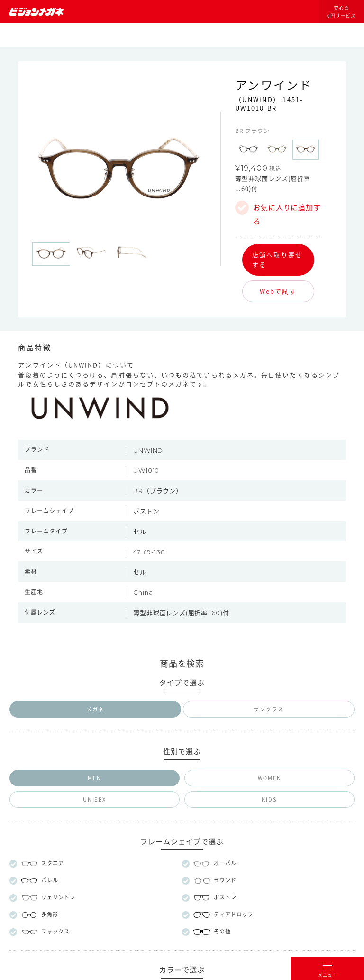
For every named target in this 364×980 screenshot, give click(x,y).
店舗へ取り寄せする (277, 260)
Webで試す (278, 291)
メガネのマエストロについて (182, 719)
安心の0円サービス (342, 12)
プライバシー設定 (220, 784)
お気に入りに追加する (287, 209)
